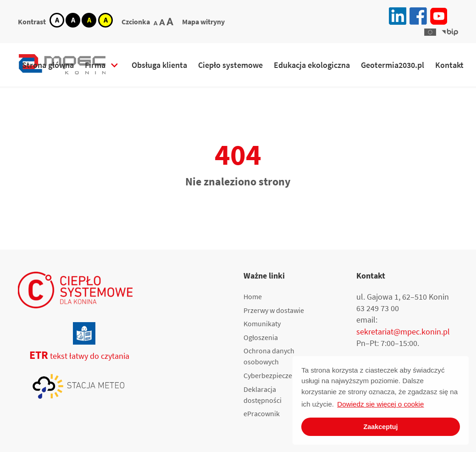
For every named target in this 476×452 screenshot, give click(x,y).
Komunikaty (262, 324)
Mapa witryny (203, 22)
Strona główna (48, 65)
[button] (430, 32)
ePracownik (262, 413)
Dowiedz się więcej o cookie (380, 404)
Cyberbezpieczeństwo (277, 375)
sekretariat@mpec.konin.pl (403, 332)
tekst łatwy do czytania (74, 356)
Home (253, 296)
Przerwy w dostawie (274, 310)
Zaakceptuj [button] (380, 427)
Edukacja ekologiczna (312, 65)
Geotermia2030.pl (393, 65)
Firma (95, 65)
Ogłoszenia (261, 337)
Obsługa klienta (159, 65)
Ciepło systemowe (230, 65)
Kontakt (449, 65)
